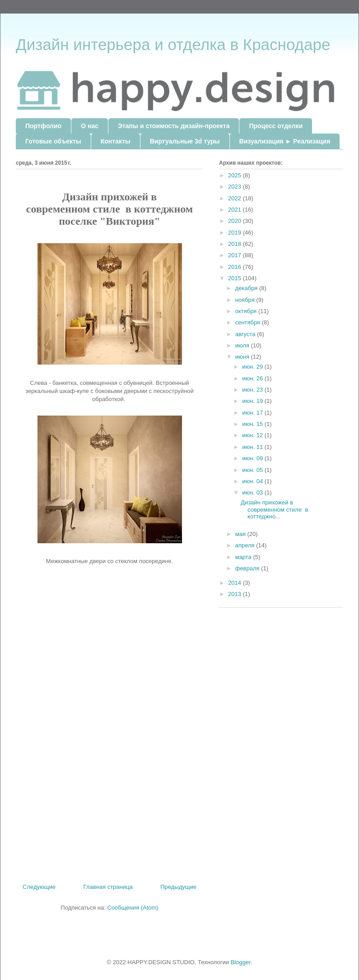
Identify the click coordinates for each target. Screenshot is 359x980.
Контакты (116, 141)
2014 (235, 583)
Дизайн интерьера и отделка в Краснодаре (173, 44)
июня (243, 357)
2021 (235, 210)
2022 (235, 198)
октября (247, 311)
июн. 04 (253, 481)
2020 (235, 221)
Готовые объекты (53, 141)
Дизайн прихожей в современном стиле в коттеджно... (274, 509)
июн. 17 (253, 413)
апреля (246, 545)
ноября (246, 300)
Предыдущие (178, 887)
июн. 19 (253, 401)
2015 (235, 278)
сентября (249, 322)
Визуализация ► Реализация (285, 141)
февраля (248, 568)
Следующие (39, 887)
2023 (235, 187)
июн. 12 (253, 435)
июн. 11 (253, 447)
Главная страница (108, 887)
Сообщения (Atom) (133, 908)
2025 (235, 175)
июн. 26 (253, 378)
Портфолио (43, 126)
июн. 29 (253, 367)
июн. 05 (253, 470)
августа (246, 334)
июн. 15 (253, 424)
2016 (235, 267)
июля (243, 345)
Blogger (241, 962)
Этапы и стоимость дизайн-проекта (174, 126)
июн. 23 (253, 390)
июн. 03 (253, 492)
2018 (235, 244)
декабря (247, 288)
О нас (90, 126)
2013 (235, 594)
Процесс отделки (276, 126)
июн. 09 (253, 458)
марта (244, 557)
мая (241, 534)
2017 (235, 255)
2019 (235, 233)
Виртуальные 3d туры (185, 141)
